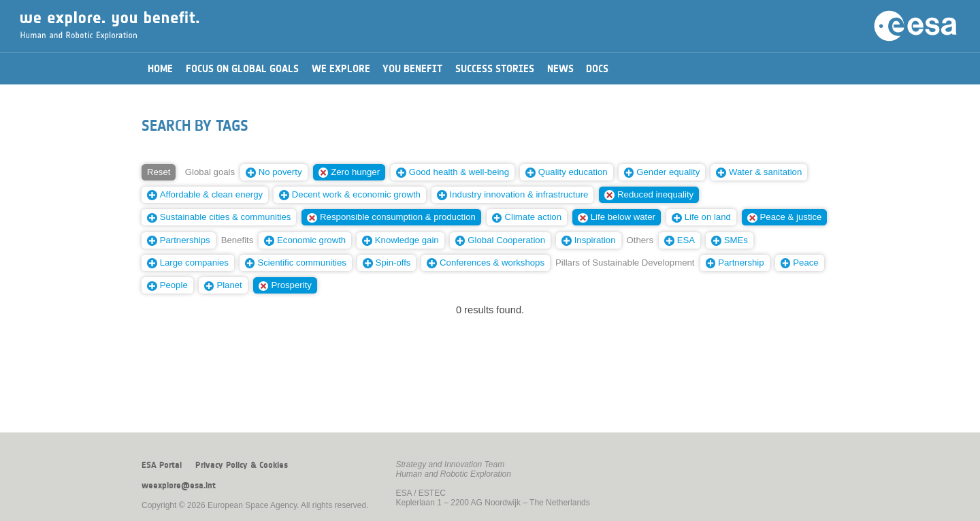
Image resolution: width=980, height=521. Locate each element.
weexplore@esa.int (179, 486)
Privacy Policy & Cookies (242, 465)
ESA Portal (162, 465)
